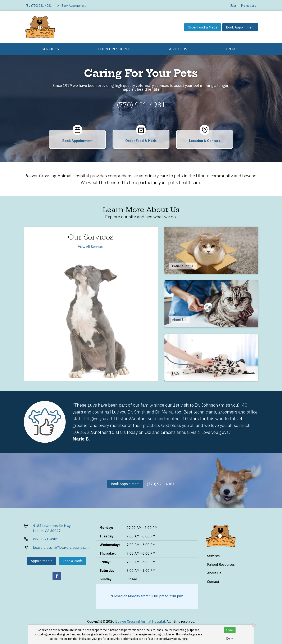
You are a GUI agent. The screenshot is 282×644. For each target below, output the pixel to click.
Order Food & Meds (203, 27)
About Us (178, 49)
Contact (232, 49)
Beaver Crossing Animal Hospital (140, 621)
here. (185, 639)
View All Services (91, 247)
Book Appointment (240, 27)
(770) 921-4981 (141, 105)
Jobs (233, 6)
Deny (230, 639)
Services (50, 49)
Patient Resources (114, 49)
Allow (229, 630)
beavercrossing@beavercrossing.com (61, 547)
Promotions (249, 6)
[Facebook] (57, 576)
